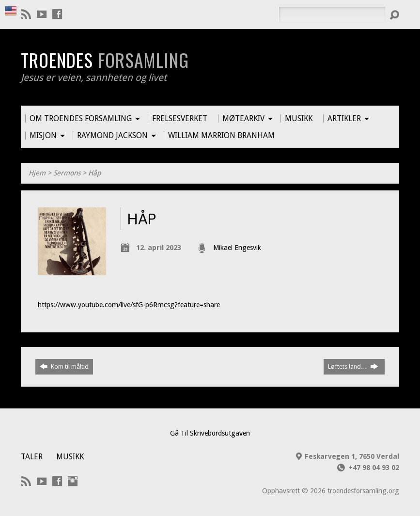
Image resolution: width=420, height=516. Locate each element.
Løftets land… (353, 366)
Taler (32, 457)
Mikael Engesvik (237, 248)
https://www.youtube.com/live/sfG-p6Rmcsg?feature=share (129, 305)
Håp (94, 173)
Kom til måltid (64, 366)
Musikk (70, 457)
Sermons (67, 173)
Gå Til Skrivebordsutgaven (210, 433)
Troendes (105, 60)
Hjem (37, 173)
